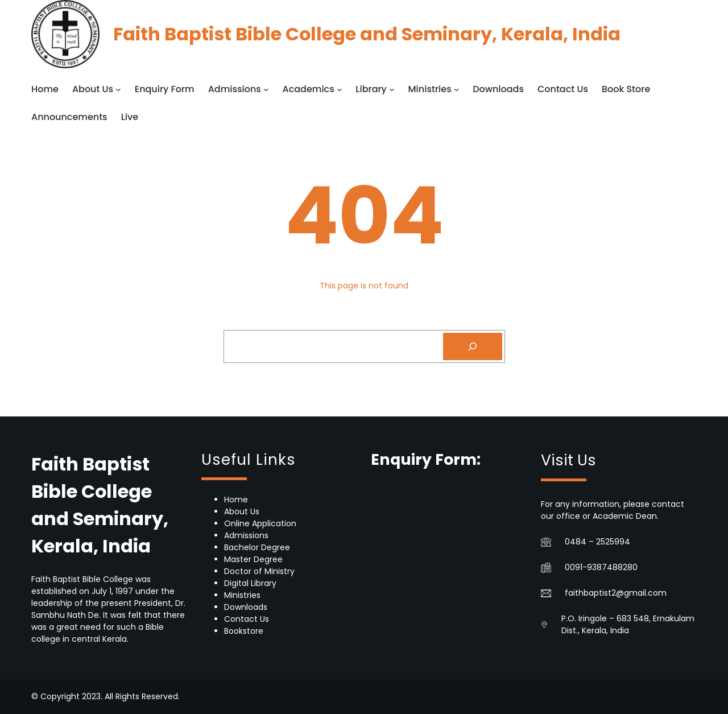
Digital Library (250, 583)
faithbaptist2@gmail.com (616, 593)
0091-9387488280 (601, 567)
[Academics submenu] (340, 89)
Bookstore (244, 631)
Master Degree (253, 559)
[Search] (473, 346)
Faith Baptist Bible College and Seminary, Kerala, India (367, 34)
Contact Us (247, 619)
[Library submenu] (392, 89)
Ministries (242, 595)
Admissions (246, 535)
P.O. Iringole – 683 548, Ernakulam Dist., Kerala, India (628, 624)
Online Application (260, 523)
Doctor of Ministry (259, 571)
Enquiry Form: (426, 459)
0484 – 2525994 (597, 542)
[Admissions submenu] (266, 89)
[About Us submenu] (118, 89)
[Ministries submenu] (457, 89)
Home (236, 500)
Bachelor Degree (257, 547)
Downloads (246, 607)
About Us (242, 511)
